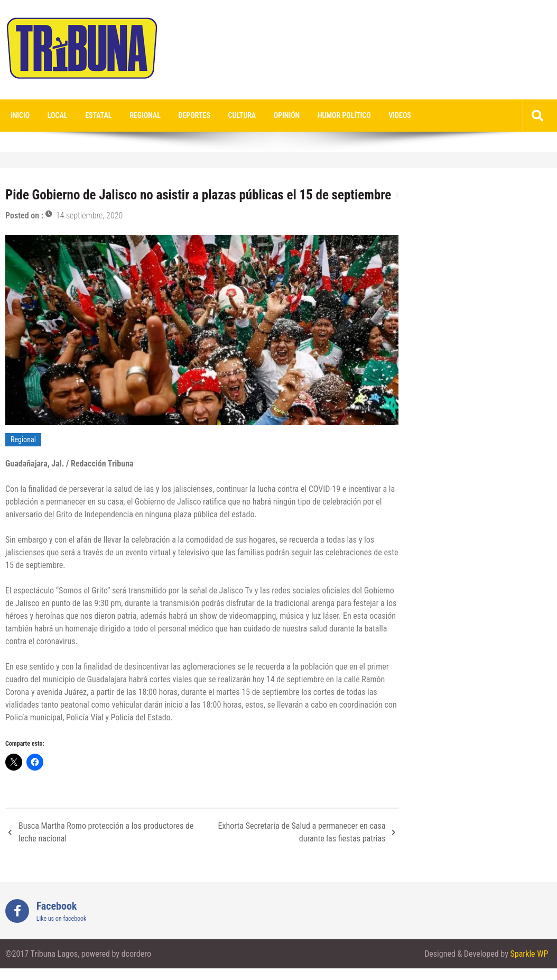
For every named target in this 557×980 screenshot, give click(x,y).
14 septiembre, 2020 (89, 216)
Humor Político (344, 115)
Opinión (287, 115)
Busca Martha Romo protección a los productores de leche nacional (106, 832)
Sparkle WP (529, 954)
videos (400, 115)
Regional (145, 115)
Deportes (194, 115)
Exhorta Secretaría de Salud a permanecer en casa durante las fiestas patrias (302, 832)
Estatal (98, 115)
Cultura (242, 115)
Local (58, 115)
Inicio (20, 115)
